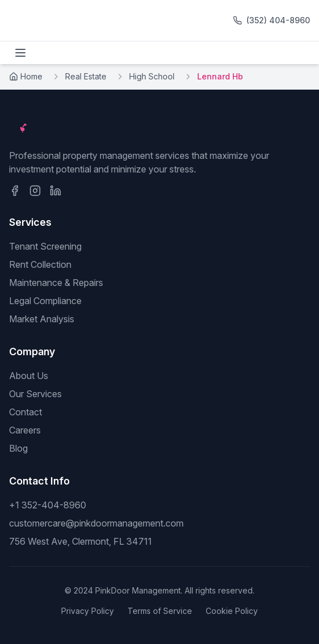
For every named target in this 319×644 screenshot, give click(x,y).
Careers (25, 430)
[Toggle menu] (20, 53)
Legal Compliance (45, 301)
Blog (18, 448)
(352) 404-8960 (278, 20)
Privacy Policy (88, 611)
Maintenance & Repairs (56, 283)
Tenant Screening (45, 246)
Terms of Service (160, 611)
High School (152, 76)
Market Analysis (42, 319)
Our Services (35, 394)
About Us (29, 376)
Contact (25, 412)
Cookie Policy (232, 611)
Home (26, 76)
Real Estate (86, 76)
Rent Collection (40, 264)
